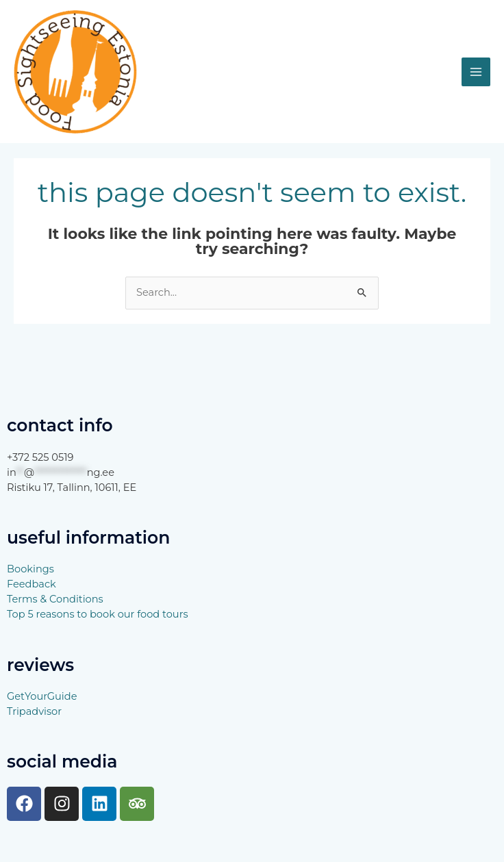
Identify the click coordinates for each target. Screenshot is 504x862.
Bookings (30, 569)
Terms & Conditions (55, 599)
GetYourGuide (42, 696)
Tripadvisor (34, 711)
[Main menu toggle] (476, 72)
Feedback (32, 584)
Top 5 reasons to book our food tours (98, 614)
